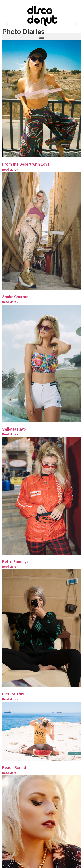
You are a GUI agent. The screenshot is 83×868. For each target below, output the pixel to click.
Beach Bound (14, 789)
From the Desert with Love (26, 185)
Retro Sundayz (15, 583)
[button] (41, 37)
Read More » (10, 191)
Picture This (13, 715)
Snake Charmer (16, 318)
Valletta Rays (14, 450)
